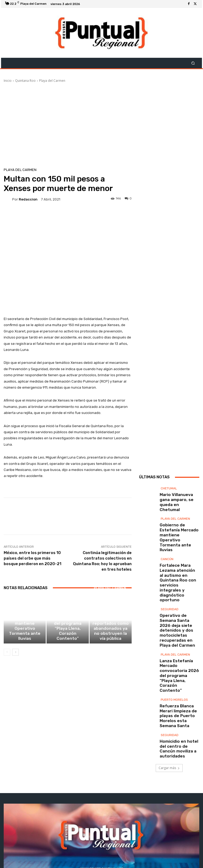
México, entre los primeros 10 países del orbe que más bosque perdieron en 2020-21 (33, 558)
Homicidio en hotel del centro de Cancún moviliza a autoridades (177, 668)
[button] (193, 63)
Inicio (8, 81)
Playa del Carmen (52, 81)
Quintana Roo (25, 81)
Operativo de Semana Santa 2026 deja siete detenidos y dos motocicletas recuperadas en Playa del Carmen (179, 592)
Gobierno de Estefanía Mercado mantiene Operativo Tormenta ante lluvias (25, 637)
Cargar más (169, 685)
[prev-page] (7, 656)
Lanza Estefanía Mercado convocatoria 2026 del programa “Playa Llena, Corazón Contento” (68, 637)
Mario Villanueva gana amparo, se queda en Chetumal (176, 513)
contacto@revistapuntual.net (111, 832)
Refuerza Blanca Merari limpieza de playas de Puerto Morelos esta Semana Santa (177, 645)
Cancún (167, 550)
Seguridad (170, 578)
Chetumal (169, 504)
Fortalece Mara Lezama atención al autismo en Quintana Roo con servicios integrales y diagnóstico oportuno (177, 563)
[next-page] (15, 656)
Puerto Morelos (174, 634)
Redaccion (28, 199)
